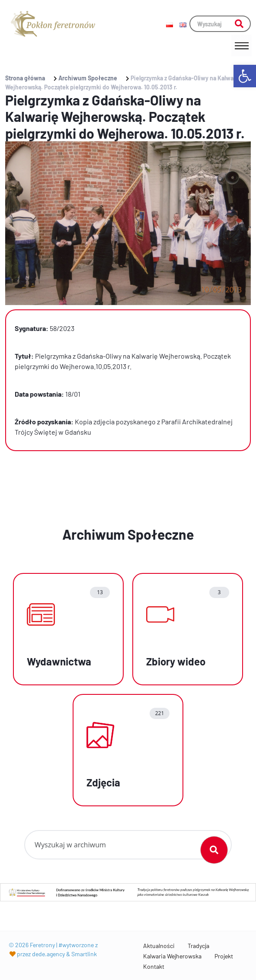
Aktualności (159, 946)
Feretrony (42, 945)
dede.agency (48, 954)
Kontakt (154, 966)
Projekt (224, 956)
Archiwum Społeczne (88, 78)
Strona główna (25, 78)
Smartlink (84, 954)
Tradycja (198, 946)
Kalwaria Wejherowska (172, 956)
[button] (245, 76)
